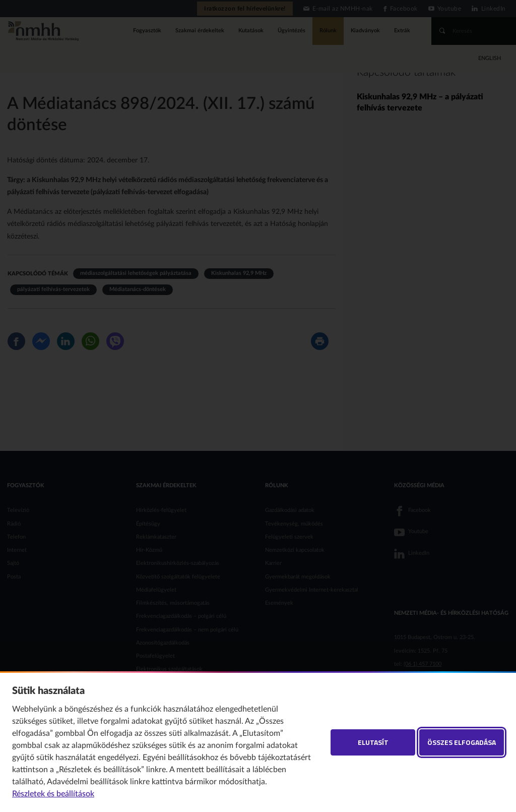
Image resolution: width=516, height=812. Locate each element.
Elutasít (373, 742)
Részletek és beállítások (53, 794)
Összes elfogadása (462, 742)
